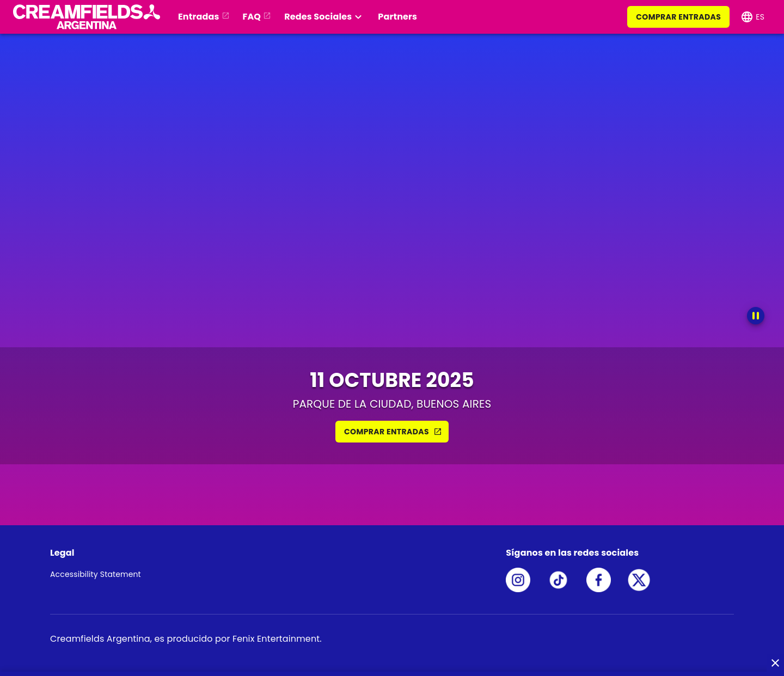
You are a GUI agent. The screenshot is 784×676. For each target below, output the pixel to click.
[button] (85, 17)
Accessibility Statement (96, 574)
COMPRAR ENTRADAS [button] (393, 432)
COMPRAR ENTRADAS (678, 17)
